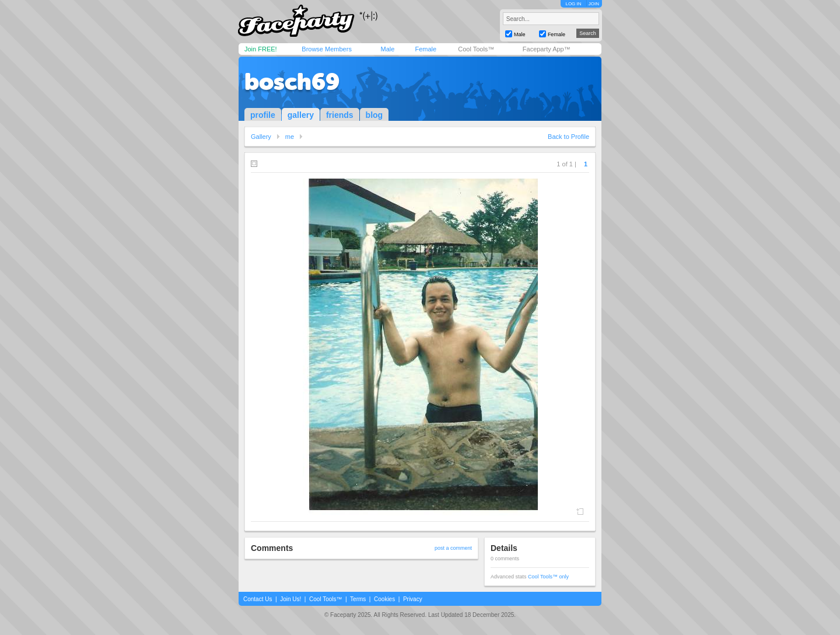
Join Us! (290, 599)
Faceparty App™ (547, 49)
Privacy (413, 599)
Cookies (384, 599)
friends (340, 115)
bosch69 (292, 82)
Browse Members (327, 49)
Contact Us (258, 599)
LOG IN (573, 4)
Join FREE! (261, 49)
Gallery (261, 137)
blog (374, 115)
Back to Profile (568, 137)
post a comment (453, 548)
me (290, 137)
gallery (301, 115)
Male (387, 49)
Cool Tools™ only (548, 577)
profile (263, 115)
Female (426, 49)
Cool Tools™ (476, 49)
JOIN (594, 4)
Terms (358, 599)
